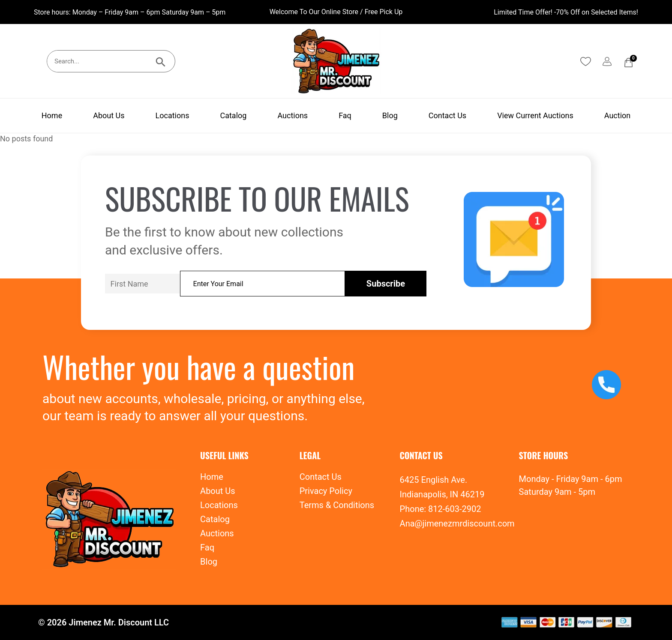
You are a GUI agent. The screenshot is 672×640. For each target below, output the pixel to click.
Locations (172, 115)
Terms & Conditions (337, 505)
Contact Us (447, 115)
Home (52, 115)
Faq (345, 115)
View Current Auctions (535, 115)
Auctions (292, 115)
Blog (390, 115)
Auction (617, 115)
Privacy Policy (326, 491)
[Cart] (628, 63)
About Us (109, 115)
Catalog (233, 115)
